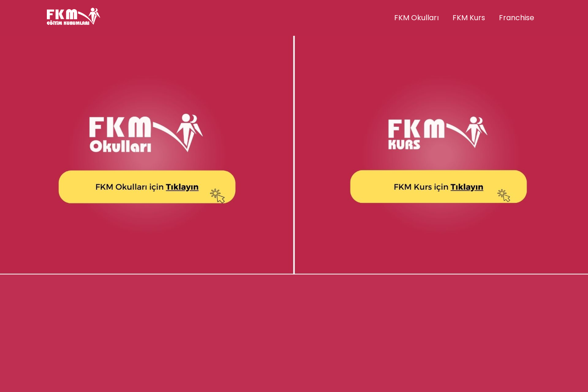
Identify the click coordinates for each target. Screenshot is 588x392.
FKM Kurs (469, 18)
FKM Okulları (416, 18)
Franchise (517, 18)
